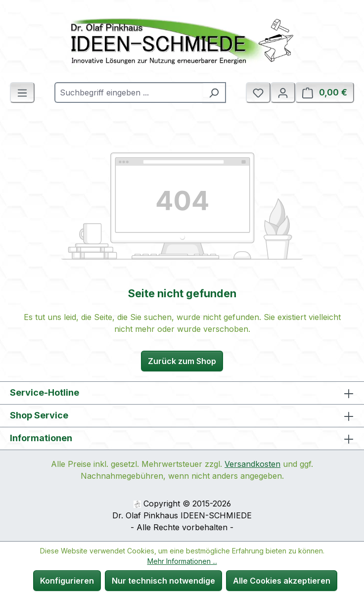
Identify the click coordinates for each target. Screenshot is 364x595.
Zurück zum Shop (182, 361)
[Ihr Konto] (283, 92)
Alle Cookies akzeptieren (282, 581)
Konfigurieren (67, 581)
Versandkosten (252, 464)
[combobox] (129, 92)
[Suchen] (214, 92)
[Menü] (22, 92)
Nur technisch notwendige (163, 581)
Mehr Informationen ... (182, 561)
